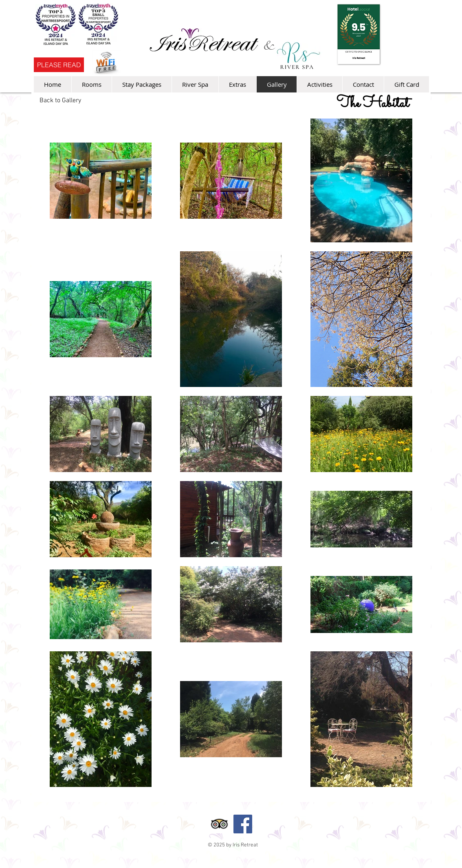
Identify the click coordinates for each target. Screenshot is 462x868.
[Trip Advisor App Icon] (219, 824)
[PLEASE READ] (59, 65)
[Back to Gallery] (60, 101)
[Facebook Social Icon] (243, 824)
